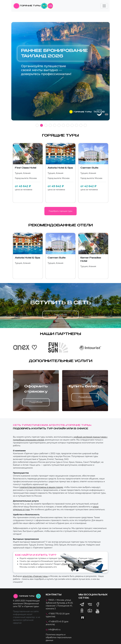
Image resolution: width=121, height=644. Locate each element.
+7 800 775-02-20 (57, 614)
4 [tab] (50, 125)
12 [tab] (85, 125)
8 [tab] (68, 125)
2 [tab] (42, 125)
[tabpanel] (60, 73)
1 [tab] (37, 125)
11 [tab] (81, 125)
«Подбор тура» (69, 564)
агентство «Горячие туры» (35, 576)
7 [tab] (63, 125)
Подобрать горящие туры (60, 211)
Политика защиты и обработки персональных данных (59, 637)
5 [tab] (55, 125)
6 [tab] (59, 125)
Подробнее (60, 315)
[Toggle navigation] (104, 6)
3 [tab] (46, 125)
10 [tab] (76, 125)
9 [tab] (72, 125)
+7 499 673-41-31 (56, 622)
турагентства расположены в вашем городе (41, 487)
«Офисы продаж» (93, 561)
